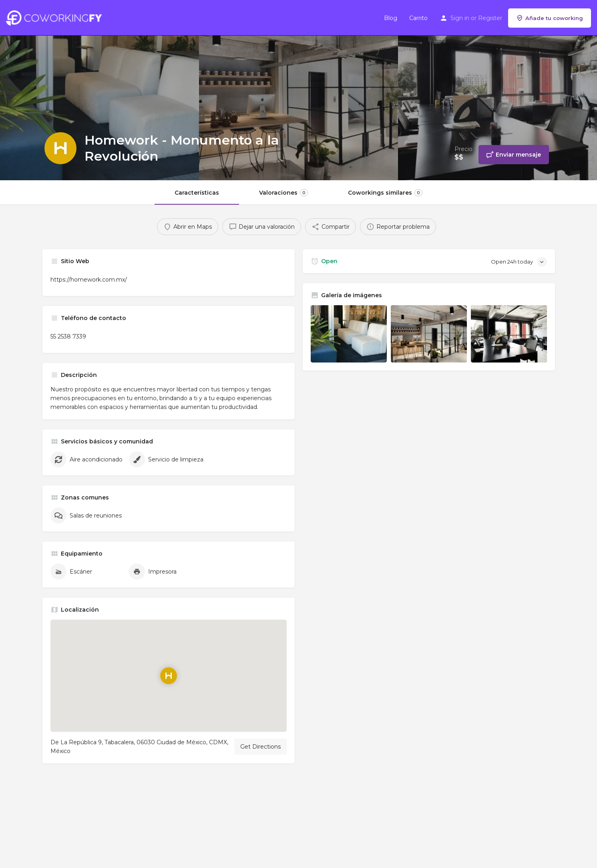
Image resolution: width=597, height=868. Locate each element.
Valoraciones (283, 193)
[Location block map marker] (169, 676)
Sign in (460, 18)
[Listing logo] (60, 148)
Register (490, 18)
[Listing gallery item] (349, 334)
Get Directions (260, 747)
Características (197, 193)
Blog (391, 18)
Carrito (418, 18)
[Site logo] (56, 17)
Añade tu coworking (550, 18)
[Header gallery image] (99, 90)
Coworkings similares (385, 193)
